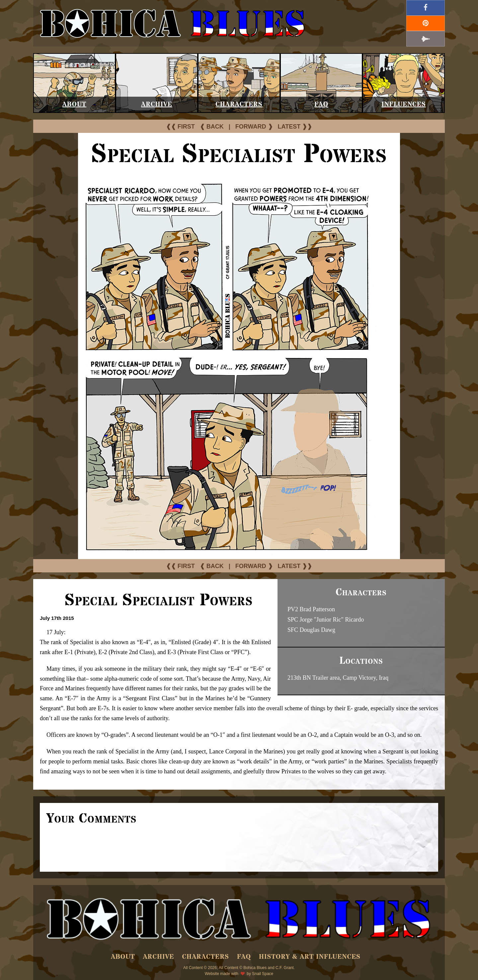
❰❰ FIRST (180, 127)
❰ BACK (212, 127)
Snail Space (263, 974)
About (75, 104)
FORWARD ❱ (254, 127)
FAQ (321, 104)
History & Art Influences (310, 957)
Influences (404, 104)
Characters (239, 104)
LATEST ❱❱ (295, 127)
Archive (157, 104)
